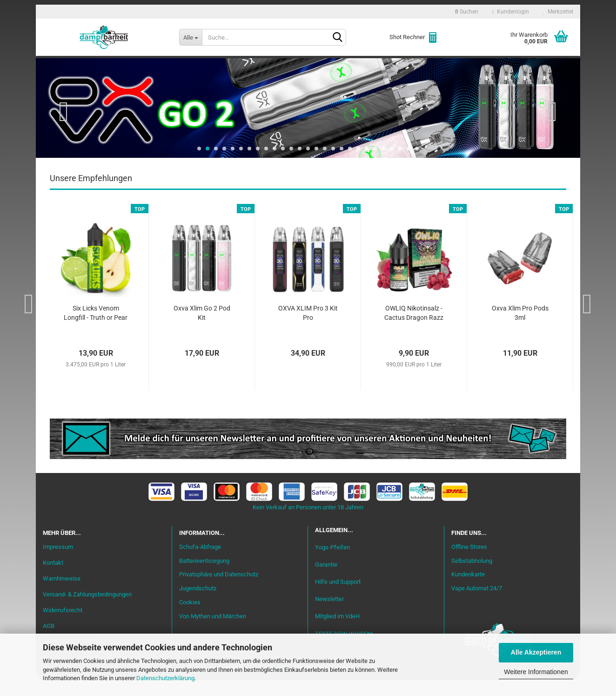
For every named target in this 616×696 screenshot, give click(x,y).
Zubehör (464, 66)
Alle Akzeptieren (536, 652)
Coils (425, 66)
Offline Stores (469, 563)
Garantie (326, 581)
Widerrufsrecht (63, 626)
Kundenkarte (468, 591)
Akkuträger (379, 66)
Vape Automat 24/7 (477, 605)
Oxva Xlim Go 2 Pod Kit (202, 329)
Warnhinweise (62, 594)
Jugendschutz (198, 605)
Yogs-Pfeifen (332, 563)
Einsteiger (137, 66)
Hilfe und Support (338, 598)
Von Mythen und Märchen (213, 632)
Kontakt (53, 579)
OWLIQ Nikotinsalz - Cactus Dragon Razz (414, 329)
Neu (96, 66)
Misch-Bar (266, 66)
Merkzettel (558, 12)
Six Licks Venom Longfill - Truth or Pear (96, 329)
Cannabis (510, 66)
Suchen (467, 12)
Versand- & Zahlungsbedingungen (87, 610)
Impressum (58, 563)
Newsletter (329, 615)
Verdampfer (321, 66)
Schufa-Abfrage (200, 563)
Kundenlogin (511, 12)
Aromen (220, 66)
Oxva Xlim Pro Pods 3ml (520, 329)
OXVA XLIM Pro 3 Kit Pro (308, 329)
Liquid (181, 66)
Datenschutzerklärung (165, 678)
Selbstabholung (472, 577)
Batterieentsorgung (204, 577)
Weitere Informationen (536, 672)
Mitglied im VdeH (337, 632)
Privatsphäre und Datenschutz (219, 591)
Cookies (190, 618)
